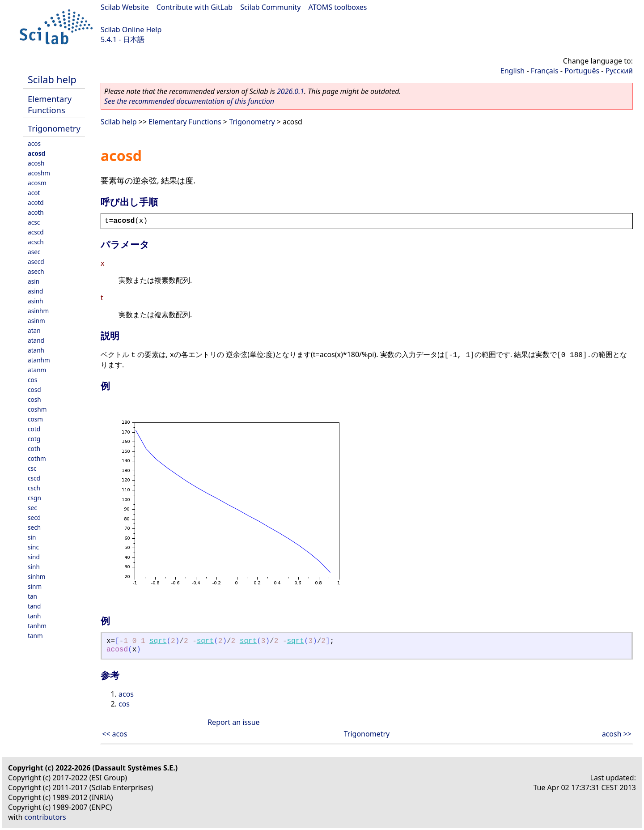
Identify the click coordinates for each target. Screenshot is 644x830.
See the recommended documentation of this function (189, 101)
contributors (45, 817)
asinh (35, 301)
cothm (37, 458)
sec (32, 508)
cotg (34, 439)
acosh (36, 163)
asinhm (38, 311)
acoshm (39, 173)
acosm (37, 183)
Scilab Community (270, 7)
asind (35, 291)
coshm (37, 409)
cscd (34, 478)
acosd (36, 153)
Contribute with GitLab (195, 7)
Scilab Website (125, 7)
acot (34, 193)
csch (34, 488)
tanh (34, 616)
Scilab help (52, 79)
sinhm (37, 577)
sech (34, 527)
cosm (35, 419)
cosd (34, 389)
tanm (35, 636)
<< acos (114, 734)
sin (32, 537)
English (513, 71)
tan (32, 596)
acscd (36, 232)
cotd (34, 429)
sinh (34, 567)
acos (34, 143)
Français (545, 71)
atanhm (39, 360)
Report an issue (233, 722)
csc (32, 468)
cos (32, 380)
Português (582, 71)
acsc (34, 222)
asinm (36, 321)
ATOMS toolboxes (338, 7)
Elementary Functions (50, 104)
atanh (36, 350)
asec (34, 252)
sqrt (158, 641)
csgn (34, 498)
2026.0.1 (290, 91)
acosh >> (617, 734)
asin (34, 281)
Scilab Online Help (131, 30)
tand (34, 606)
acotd (36, 202)
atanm (37, 370)
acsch (36, 242)
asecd (36, 262)
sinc (33, 547)
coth (34, 449)
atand (36, 340)
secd (34, 517)
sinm (35, 586)
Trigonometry (54, 128)
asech (36, 271)
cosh (34, 399)
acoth (36, 212)
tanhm (37, 626)
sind (34, 557)
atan (34, 330)
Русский (619, 71)
